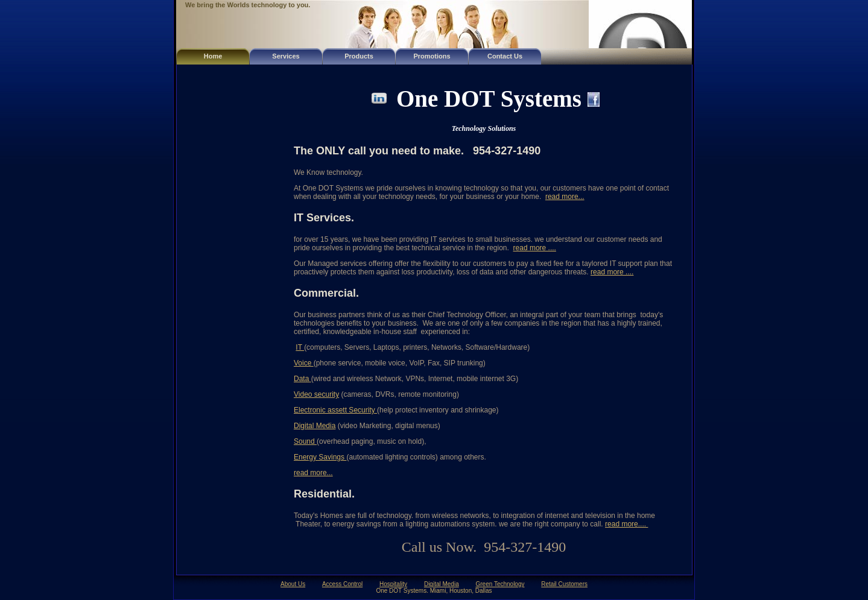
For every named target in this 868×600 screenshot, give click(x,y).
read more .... (535, 248)
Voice (304, 363)
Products (359, 56)
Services (286, 56)
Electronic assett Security (335, 410)
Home (213, 56)
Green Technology (500, 584)
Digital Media (315, 426)
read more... (565, 197)
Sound (305, 441)
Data (303, 379)
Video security (316, 394)
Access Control (342, 584)
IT (300, 347)
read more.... (626, 524)
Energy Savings (320, 457)
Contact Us (505, 56)
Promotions (432, 56)
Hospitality (393, 584)
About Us (293, 584)
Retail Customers (564, 584)
